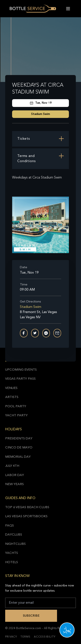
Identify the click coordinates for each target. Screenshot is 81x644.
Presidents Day (19, 439)
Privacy (11, 637)
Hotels (12, 562)
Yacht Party (16, 416)
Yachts (12, 553)
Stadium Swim (40, 114)
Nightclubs (15, 544)
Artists (12, 397)
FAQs (10, 526)
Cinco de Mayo (19, 448)
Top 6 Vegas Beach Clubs (27, 507)
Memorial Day (18, 457)
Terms (25, 637)
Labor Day (15, 475)
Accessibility (45, 637)
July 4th (12, 466)
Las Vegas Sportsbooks (26, 516)
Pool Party (16, 407)
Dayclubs (14, 535)
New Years (14, 484)
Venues (11, 388)
